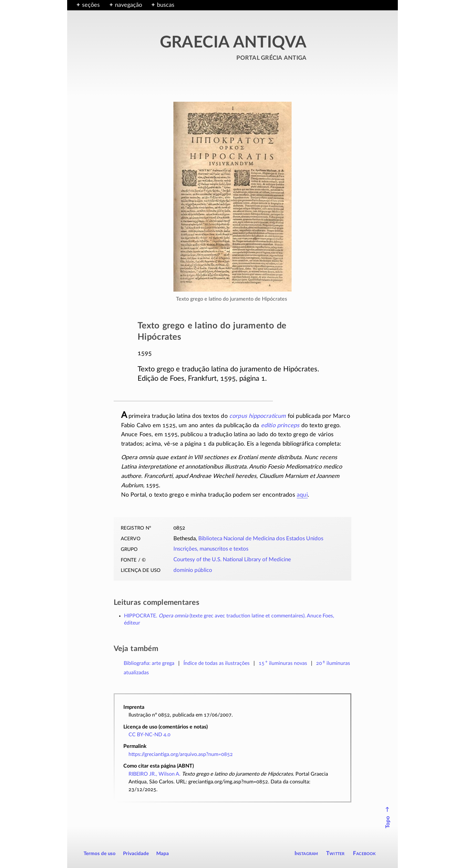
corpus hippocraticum (258, 416)
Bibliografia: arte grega (149, 663)
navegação (129, 5)
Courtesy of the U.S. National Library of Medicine (232, 560)
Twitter (335, 853)
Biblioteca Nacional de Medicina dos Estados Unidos (261, 539)
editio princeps (280, 426)
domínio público (193, 570)
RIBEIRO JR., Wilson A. (155, 774)
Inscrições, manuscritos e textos (211, 549)
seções (91, 5)
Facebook (364, 853)
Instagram (306, 853)
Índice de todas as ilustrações (217, 663)
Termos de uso (100, 854)
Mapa (163, 854)
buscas (166, 5)
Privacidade (136, 854)
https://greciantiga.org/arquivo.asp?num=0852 (181, 754)
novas (283, 663)
